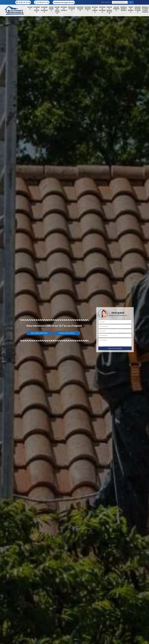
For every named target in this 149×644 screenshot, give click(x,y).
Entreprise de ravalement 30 (44, 10)
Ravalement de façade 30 (80, 9)
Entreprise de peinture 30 (37, 10)
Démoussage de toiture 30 (72, 9)
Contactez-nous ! (67, 333)
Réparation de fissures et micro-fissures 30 (145, 10)
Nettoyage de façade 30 (88, 9)
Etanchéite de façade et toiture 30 (138, 10)
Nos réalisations (39, 333)
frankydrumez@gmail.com (64, 2)
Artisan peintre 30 (51, 9)
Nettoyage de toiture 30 (64, 9)
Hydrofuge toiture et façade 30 (124, 9)
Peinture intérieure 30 (116, 9)
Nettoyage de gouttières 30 (102, 10)
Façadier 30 (30, 8)
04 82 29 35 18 (23, 2)
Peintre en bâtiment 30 (131, 10)
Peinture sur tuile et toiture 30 (57, 10)
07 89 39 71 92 (42, 2)
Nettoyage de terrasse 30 (95, 10)
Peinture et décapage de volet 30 (109, 10)
